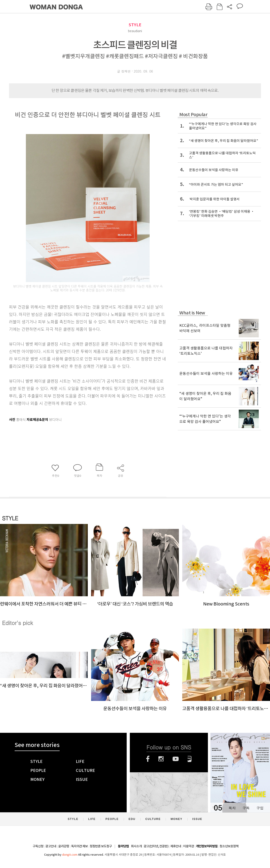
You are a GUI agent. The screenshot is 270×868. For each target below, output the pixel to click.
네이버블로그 (190, 759)
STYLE (135, 25)
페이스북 (148, 759)
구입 (260, 808)
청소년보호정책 (229, 846)
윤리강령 (64, 846)
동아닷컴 (123, 846)
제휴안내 (176, 846)
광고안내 (51, 846)
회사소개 (136, 846)
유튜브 (176, 759)
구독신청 (38, 846)
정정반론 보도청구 (101, 846)
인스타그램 (161, 759)
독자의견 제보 (79, 846)
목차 (232, 808)
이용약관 (189, 846)
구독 (246, 808)
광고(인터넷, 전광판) (156, 846)
